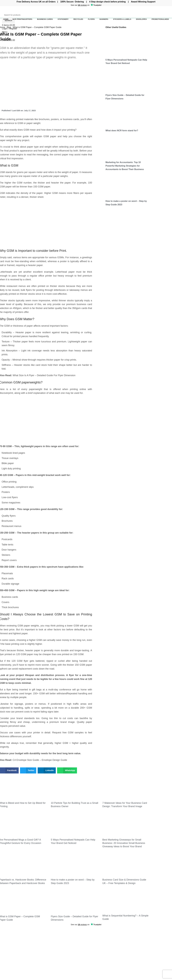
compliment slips (25, 487)
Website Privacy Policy (156, 933)
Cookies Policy (152, 938)
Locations (93, 966)
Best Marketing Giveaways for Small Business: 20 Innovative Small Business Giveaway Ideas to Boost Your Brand (124, 843)
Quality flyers (9, 516)
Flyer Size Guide (125, 939)
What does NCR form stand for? (122, 131)
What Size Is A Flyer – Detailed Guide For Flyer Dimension (44, 375)
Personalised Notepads (99, 953)
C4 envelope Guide (126, 945)
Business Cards (96, 933)
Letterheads (8, 487)
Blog (9, 27)
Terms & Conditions (155, 948)
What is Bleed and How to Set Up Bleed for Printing (64, 935)
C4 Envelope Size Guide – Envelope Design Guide (40, 760)
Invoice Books (95, 938)
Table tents (7, 545)
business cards (71, 119)
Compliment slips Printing (100, 948)
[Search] (86, 15)
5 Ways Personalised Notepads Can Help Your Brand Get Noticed (62, 970)
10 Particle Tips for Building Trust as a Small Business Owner (63, 943)
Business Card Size (126, 933)
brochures (44, 119)
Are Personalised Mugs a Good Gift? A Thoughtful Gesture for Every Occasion (64, 962)
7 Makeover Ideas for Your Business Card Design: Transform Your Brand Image (62, 952)
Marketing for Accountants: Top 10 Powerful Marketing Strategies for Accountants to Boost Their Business (125, 166)
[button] (28, 770)
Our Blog (150, 943)
